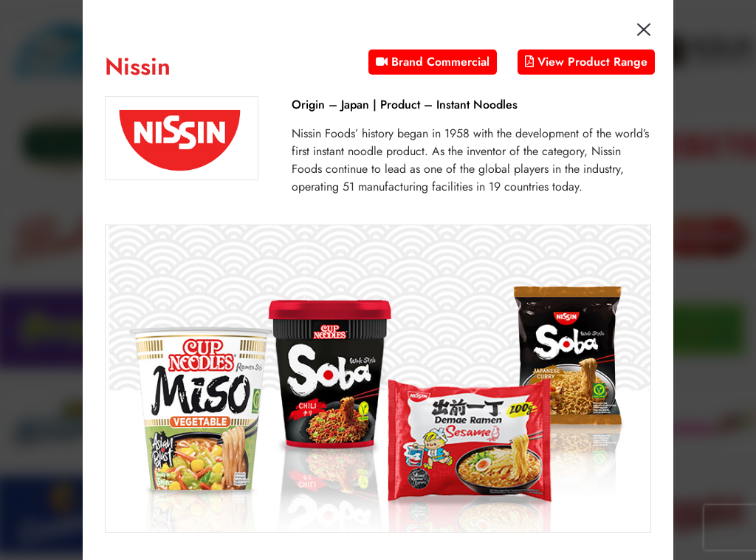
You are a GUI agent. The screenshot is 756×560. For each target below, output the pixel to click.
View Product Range (586, 62)
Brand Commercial (433, 62)
